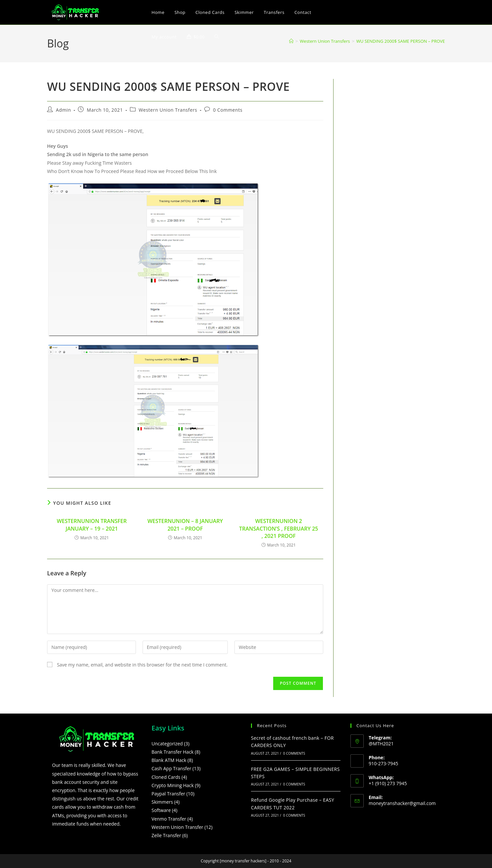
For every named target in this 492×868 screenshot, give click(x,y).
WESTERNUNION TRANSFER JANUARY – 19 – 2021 (92, 525)
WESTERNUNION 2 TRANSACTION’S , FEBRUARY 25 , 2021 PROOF (278, 528)
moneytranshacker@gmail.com (402, 803)
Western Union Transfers (168, 110)
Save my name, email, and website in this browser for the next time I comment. (142, 665)
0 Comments (228, 110)
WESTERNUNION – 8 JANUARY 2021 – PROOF (185, 525)
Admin (64, 110)
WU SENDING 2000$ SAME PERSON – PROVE (401, 41)
